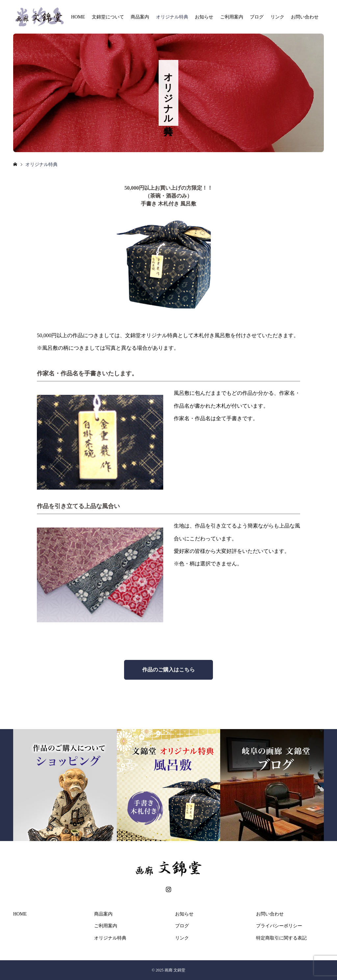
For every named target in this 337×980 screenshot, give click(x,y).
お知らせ (204, 17)
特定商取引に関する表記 (281, 938)
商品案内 (140, 17)
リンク (277, 17)
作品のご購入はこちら (168, 670)
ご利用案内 (232, 17)
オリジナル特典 (172, 17)
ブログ (257, 17)
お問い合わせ (305, 17)
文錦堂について (108, 17)
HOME (78, 17)
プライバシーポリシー (279, 926)
